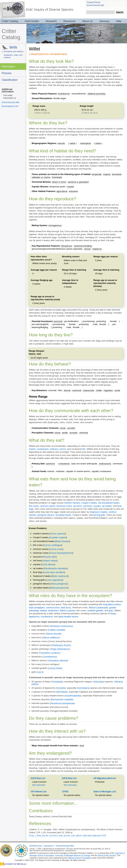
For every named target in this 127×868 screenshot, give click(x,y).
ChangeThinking (93, 2)
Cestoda (61, 688)
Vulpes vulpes (50, 561)
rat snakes (107, 506)
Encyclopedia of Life (10, 106)
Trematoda (57, 682)
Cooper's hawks (89, 503)
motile (99, 390)
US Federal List (39, 791)
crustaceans (43, 449)
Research (51, 21)
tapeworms (34, 616)
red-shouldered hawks (109, 503)
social (117, 390)
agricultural (62, 191)
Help (119, 21)
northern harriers (72, 503)
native (72, 143)
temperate (97, 174)
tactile (65, 433)
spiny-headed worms (68, 616)
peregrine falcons (46, 515)
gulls (111, 610)
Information (8, 66)
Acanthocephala (73, 696)
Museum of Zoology (82, 855)
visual (63, 428)
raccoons (77, 506)
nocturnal (77, 390)
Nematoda (62, 692)
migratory (108, 390)
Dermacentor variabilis (62, 699)
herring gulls (99, 515)
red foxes (87, 506)
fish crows (34, 506)
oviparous (97, 249)
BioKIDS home (36, 846)
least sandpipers (37, 608)
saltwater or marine (41, 177)
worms (63, 449)
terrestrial (117, 174)
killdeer (43, 610)
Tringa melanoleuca (60, 649)
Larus (40, 672)
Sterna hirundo (54, 634)
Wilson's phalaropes (98, 608)
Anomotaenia (83, 688)
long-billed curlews (112, 604)
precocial (58, 321)
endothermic (64, 94)
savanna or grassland (78, 182)
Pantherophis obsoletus (56, 568)
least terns (66, 608)
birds (13, 47)
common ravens (47, 506)
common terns (53, 608)
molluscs (54, 449)
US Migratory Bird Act (105, 778)
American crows (64, 506)
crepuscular (88, 390)
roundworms (47, 616)
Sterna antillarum (51, 637)
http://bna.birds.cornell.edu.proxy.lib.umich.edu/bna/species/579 (67, 835)
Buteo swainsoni (60, 576)
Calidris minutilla (57, 630)
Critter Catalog (11, 34)
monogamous (55, 225)
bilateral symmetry (97, 94)
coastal (70, 187)
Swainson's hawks (99, 512)
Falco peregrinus (59, 584)
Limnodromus (50, 657)
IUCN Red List (38, 778)
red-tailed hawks (63, 515)
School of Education (46, 855)
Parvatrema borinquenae (62, 703)
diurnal (67, 390)
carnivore (50, 464)
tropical (107, 174)
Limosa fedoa (55, 668)
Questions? (49, 846)
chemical (84, 433)
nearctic (61, 143)
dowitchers (53, 610)
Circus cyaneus (58, 534)
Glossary (104, 21)
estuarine (73, 191)
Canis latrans (48, 564)
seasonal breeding (83, 246)
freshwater (57, 177)
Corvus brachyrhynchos (61, 553)
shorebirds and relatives (14, 51)
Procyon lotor (50, 557)
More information (39, 785)
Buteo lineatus (62, 541)
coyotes (97, 506)
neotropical (86, 143)
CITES (65, 791)
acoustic (71, 428)
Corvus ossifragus (53, 545)
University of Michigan (64, 855)
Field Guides (32, 21)
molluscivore (105, 464)
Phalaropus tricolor (61, 645)
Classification (10, 80)
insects (32, 449)
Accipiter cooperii (58, 537)
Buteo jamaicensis (59, 588)
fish (84, 449)
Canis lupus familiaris (54, 572)
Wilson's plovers (68, 610)
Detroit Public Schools (107, 855)
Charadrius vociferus (50, 653)
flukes (113, 613)
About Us (87, 21)
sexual (87, 249)
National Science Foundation (79, 858)
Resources (69, 21)
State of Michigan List (105, 791)
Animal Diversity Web (95, 5)
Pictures (7, 73)
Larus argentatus (54, 580)
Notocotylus (99, 682)
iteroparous (67, 246)
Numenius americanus (61, 626)
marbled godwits (95, 610)
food (82, 746)
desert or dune (59, 182)
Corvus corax (56, 549)
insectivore (65, 464)
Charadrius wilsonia (58, 660)
